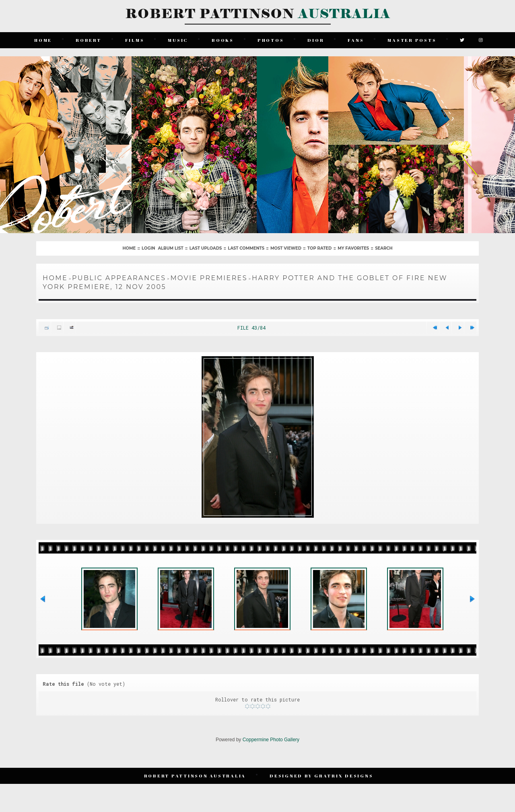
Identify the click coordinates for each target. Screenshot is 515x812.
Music (178, 40)
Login (148, 248)
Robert (89, 40)
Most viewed (286, 248)
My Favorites (353, 248)
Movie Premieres (209, 278)
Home (43, 40)
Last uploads (206, 248)
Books (223, 40)
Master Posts (412, 40)
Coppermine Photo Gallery (271, 740)
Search (384, 248)
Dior (316, 40)
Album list (170, 248)
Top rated (319, 248)
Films (135, 40)
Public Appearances (119, 278)
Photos (271, 40)
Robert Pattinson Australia (195, 776)
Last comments (246, 248)
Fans (356, 40)
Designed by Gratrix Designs (321, 776)
